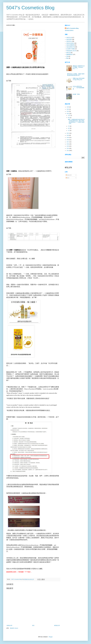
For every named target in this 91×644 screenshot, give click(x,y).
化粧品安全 (69, 41)
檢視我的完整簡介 (69, 30)
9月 (69, 118)
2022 (68, 113)
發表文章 (69, 175)
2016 (68, 144)
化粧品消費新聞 (70, 45)
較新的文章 (9, 625)
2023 (68, 111)
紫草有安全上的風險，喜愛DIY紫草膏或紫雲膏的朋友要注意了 (76, 75)
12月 (69, 115)
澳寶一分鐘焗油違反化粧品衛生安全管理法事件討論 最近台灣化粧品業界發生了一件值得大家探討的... (76, 121)
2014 (68, 148)
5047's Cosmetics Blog (30, 8)
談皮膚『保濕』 (77, 94)
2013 (68, 150)
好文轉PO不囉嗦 (70, 49)
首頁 (33, 625)
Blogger (51, 637)
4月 (69, 128)
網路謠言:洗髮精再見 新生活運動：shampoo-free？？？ (79, 67)
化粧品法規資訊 (70, 43)
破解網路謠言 (70, 54)
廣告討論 (69, 53)
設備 (67, 56)
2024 (68, 109)
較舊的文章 (57, 625)
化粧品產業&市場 (71, 47)
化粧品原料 (69, 39)
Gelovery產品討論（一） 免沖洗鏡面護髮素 (78, 88)
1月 (69, 130)
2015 (68, 146)
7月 (69, 126)
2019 (68, 138)
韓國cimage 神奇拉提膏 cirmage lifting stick (79, 79)
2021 (68, 133)
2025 (68, 107)
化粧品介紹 (69, 37)
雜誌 (67, 58)
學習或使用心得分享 (71, 51)
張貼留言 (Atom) (14, 628)
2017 (68, 142)
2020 (68, 135)
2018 (68, 140)
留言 (68, 178)
